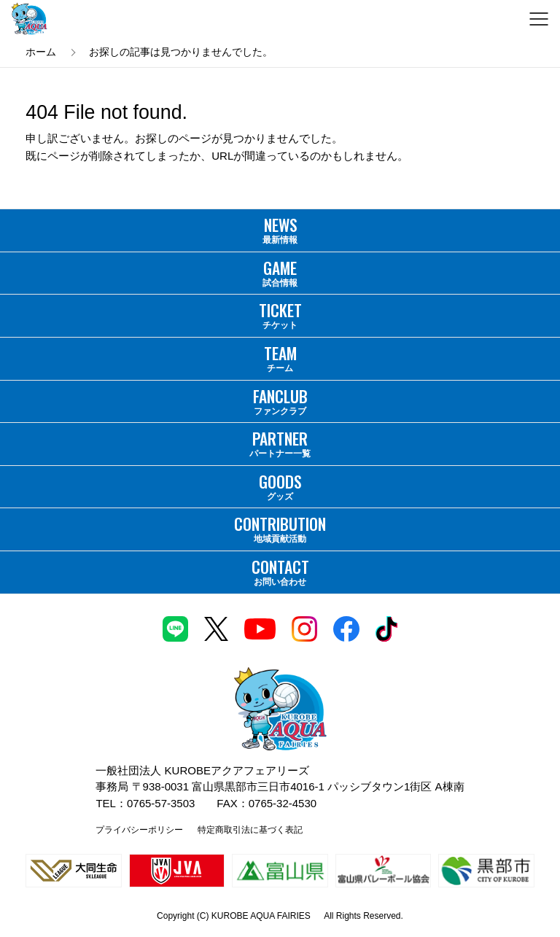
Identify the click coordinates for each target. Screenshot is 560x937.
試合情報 (280, 272)
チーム (280, 357)
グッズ (280, 486)
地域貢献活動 (280, 528)
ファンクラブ (280, 400)
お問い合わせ (280, 571)
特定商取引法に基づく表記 (250, 830)
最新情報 (280, 229)
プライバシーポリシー (139, 830)
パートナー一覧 (280, 443)
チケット (280, 314)
